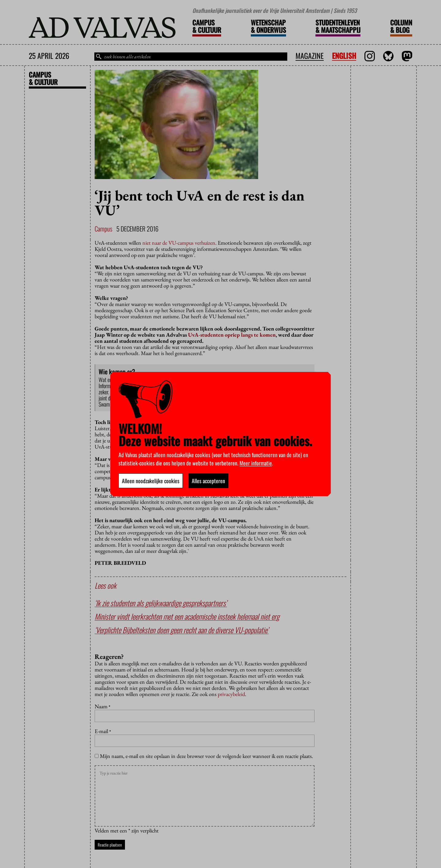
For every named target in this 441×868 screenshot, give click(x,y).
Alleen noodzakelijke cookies (151, 481)
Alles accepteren (208, 481)
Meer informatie (256, 463)
